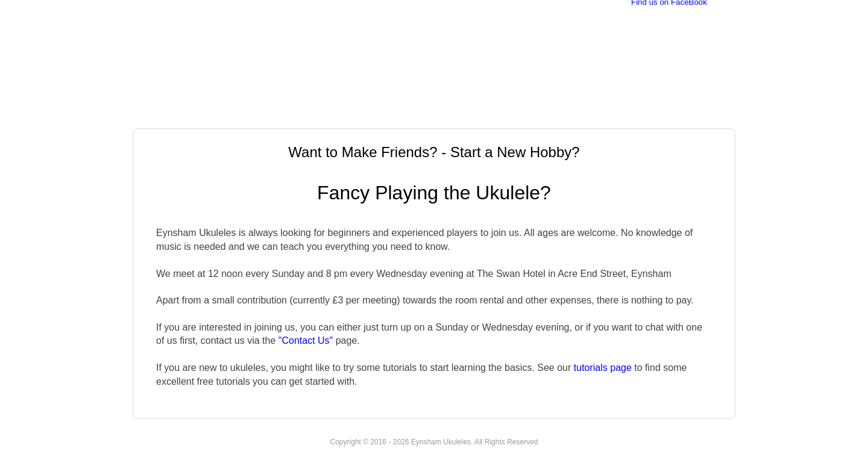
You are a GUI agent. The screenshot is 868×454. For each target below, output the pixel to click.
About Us (212, 115)
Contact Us (699, 115)
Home (157, 115)
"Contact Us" (306, 340)
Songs (519, 115)
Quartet (466, 115)
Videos (412, 115)
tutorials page (603, 368)
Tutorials (574, 115)
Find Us (634, 115)
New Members (342, 115)
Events (271, 115)
